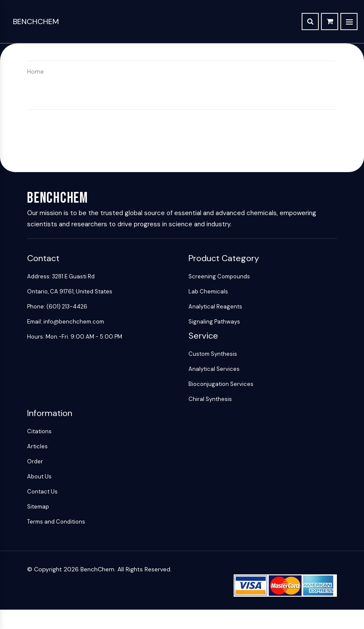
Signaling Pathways (214, 322)
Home (35, 71)
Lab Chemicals (208, 291)
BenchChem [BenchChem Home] (36, 22)
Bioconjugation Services (221, 384)
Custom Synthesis (213, 354)
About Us (39, 476)
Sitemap (38, 507)
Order (35, 461)
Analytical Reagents (215, 307)
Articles (37, 446)
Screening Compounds (219, 276)
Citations (39, 431)
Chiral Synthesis (210, 399)
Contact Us (42, 492)
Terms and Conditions (56, 522)
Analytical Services (214, 369)
